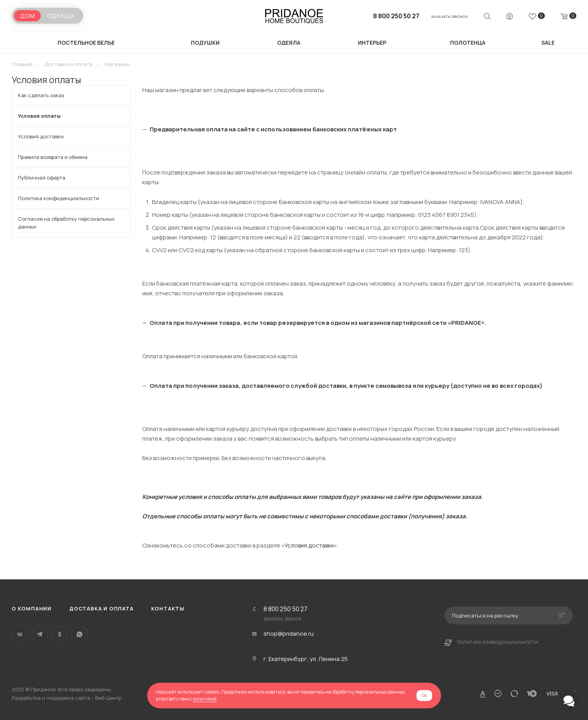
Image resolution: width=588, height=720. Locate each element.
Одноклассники (60, 634)
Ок (424, 695)
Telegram (40, 634)
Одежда (61, 16)
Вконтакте (20, 634)
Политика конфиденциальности (498, 642)
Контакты (168, 608)
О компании (32, 608)
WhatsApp (79, 634)
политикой (205, 699)
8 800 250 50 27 (396, 16)
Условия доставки (309, 545)
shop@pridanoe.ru (289, 634)
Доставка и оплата (101, 608)
